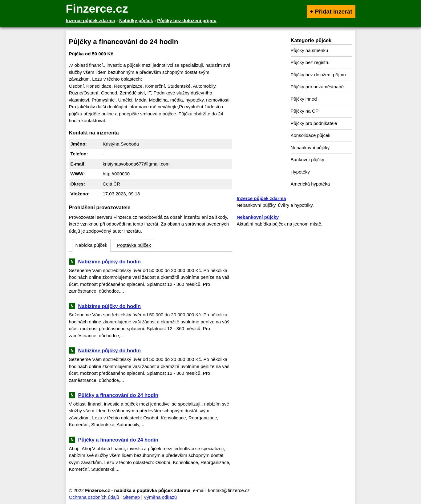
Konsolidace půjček (311, 135)
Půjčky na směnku (310, 50)
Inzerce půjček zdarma (261, 198)
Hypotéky (300, 172)
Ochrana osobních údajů (94, 497)
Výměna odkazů (160, 497)
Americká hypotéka (310, 184)
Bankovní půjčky (308, 160)
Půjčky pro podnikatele (314, 123)
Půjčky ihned (304, 99)
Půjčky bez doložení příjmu (318, 75)
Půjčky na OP (305, 111)
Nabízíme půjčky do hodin (110, 262)
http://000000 (116, 174)
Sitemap (131, 497)
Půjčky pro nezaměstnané (317, 87)
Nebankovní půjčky (310, 148)
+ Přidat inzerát (331, 12)
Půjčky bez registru (310, 62)
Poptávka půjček (134, 245)
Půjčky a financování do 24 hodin (118, 395)
